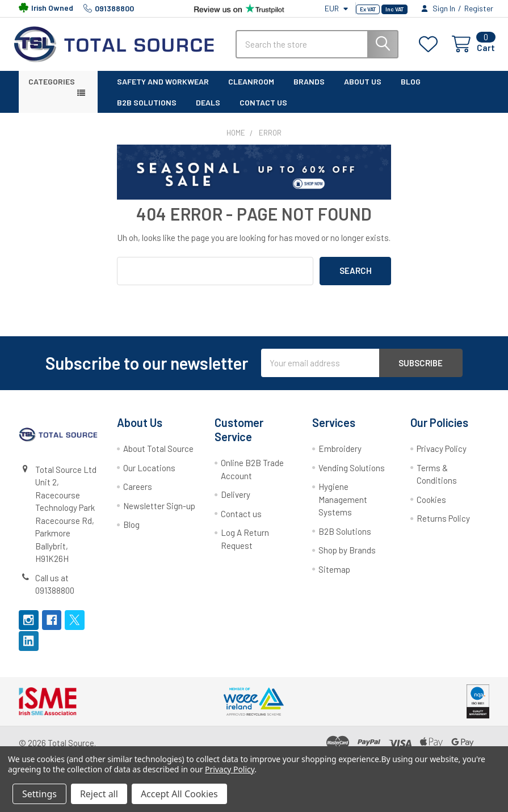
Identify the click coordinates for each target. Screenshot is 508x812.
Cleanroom (251, 89)
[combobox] (317, 48)
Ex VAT (368, 9)
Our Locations (149, 476)
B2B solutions (147, 110)
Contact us (241, 522)
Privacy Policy (442, 456)
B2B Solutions (345, 539)
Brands (309, 89)
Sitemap (334, 577)
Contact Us (263, 110)
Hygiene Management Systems (343, 507)
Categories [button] (52, 89)
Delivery (236, 502)
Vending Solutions (352, 476)
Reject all (99, 794)
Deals (208, 110)
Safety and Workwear (163, 89)
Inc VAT (394, 9)
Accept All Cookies (179, 794)
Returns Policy (443, 526)
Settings (39, 794)
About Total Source (158, 456)
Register (479, 8)
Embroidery (340, 456)
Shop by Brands (347, 558)
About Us (363, 89)
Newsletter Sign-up (159, 513)
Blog (411, 89)
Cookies (431, 508)
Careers (138, 494)
